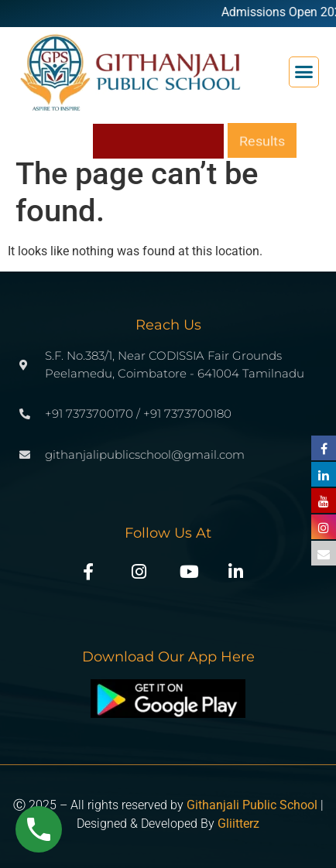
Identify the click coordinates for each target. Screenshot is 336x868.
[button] (304, 72)
